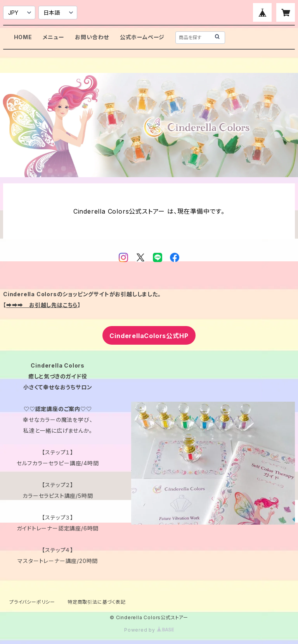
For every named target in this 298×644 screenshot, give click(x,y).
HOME (23, 37)
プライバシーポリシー (32, 602)
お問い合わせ (92, 37)
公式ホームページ (142, 37)
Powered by (149, 630)
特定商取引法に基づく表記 (97, 602)
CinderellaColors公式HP (149, 336)
